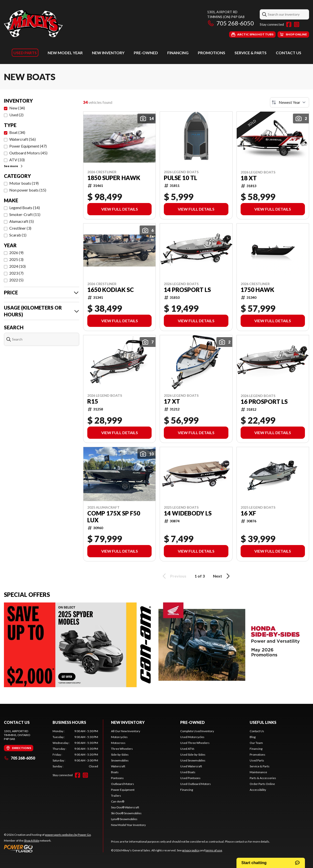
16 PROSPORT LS (264, 402)
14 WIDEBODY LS (188, 513)
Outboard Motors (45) (28, 153)
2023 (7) (16, 273)
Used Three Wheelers (195, 743)
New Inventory (108, 53)
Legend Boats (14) (25, 208)
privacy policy (191, 850)
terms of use (214, 850)
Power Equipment (123, 790)
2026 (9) (16, 252)
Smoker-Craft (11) (25, 214)
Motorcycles (119, 737)
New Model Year (65, 53)
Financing (178, 53)
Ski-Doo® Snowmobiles (126, 813)
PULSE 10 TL (180, 178)
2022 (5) (16, 280)
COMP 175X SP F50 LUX (114, 517)
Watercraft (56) (22, 139)
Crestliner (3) (20, 228)
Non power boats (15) (28, 190)
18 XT (249, 178)
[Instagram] (297, 24)
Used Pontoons (190, 778)
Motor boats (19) (24, 183)
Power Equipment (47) (28, 146)
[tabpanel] (75, 749)
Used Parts (25, 53)
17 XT (172, 401)
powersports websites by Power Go (68, 835)
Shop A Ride (32, 841)
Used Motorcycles (192, 737)
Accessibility (258, 790)
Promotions (212, 53)
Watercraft (118, 766)
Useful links (263, 722)
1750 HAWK (257, 290)
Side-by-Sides (120, 755)
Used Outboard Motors (196, 784)
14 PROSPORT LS (187, 290)
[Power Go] (48, 848)
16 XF (248, 513)
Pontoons (117, 778)
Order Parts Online (262, 784)
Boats (115, 772)
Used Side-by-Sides (193, 755)
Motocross (118, 743)
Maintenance (258, 772)
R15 (93, 401)
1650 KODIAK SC (111, 290)
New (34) (17, 108)
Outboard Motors (123, 784)
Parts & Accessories (263, 778)
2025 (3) (16, 259)
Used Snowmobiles (193, 760)
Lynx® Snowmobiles (124, 819)
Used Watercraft (191, 766)
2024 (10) (17, 266)
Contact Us (289, 53)
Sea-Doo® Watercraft (125, 807)
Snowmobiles (120, 760)
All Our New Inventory (126, 731)
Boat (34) (17, 132)
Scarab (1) (18, 235)
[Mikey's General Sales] (33, 24)
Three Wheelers (122, 749)
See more (14, 166)
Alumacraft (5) (22, 221)
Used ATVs (187, 749)
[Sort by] (290, 102)
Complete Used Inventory (197, 731)
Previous (174, 576)
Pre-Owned (146, 53)
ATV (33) (17, 160)
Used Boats (188, 772)
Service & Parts (251, 53)
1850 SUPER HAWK (114, 178)
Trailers (116, 796)
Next (222, 576)
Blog (253, 737)
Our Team (256, 743)
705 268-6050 (230, 23)
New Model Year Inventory (128, 825)
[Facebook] (289, 24)
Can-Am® (118, 801)
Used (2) (16, 115)
